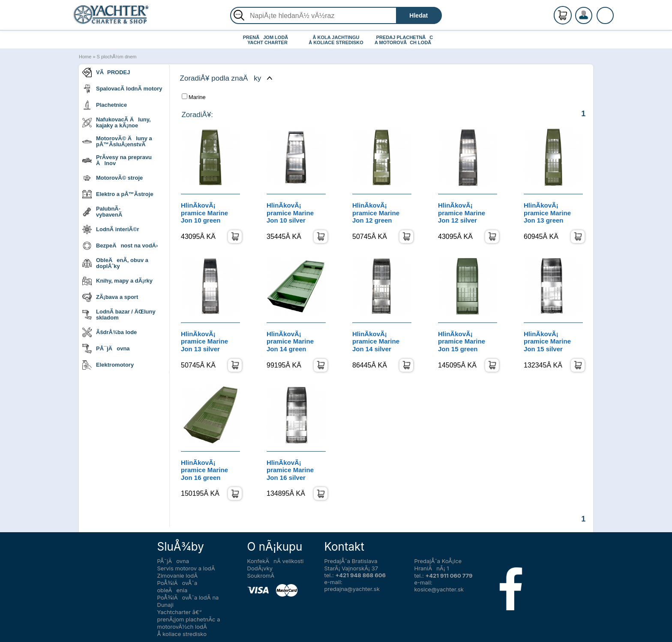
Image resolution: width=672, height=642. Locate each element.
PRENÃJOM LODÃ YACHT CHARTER (268, 40)
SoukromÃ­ (261, 576)
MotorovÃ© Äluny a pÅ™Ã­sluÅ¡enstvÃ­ (117, 141)
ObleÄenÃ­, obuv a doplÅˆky (115, 263)
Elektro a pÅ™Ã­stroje (118, 194)
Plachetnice (105, 105)
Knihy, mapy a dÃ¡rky (117, 281)
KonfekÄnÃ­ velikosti (276, 561)
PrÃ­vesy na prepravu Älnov (117, 160)
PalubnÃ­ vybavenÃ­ (102, 212)
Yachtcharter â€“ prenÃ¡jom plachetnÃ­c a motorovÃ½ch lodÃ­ (189, 619)
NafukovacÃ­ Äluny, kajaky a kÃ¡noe (117, 122)
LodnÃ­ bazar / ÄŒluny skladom (119, 315)
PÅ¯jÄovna (106, 349)
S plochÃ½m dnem (117, 57)
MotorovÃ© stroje (112, 178)
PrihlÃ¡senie (594, 20)
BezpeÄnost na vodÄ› (120, 246)
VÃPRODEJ (106, 72)
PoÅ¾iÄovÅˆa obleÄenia (177, 586)
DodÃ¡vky (260, 568)
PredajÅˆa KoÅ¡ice (438, 561)
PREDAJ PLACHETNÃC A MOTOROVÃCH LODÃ (405, 40)
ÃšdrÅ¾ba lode (109, 332)
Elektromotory (108, 365)
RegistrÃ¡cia (594, 12)
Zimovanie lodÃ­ (178, 576)
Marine (194, 97)
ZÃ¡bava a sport (110, 297)
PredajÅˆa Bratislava (351, 561)
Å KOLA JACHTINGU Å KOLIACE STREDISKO (336, 40)
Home (85, 57)
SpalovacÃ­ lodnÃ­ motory (122, 89)
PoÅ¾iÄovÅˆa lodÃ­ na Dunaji (188, 601)
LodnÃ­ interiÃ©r (111, 229)
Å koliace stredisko (182, 634)
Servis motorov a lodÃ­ (186, 568)
